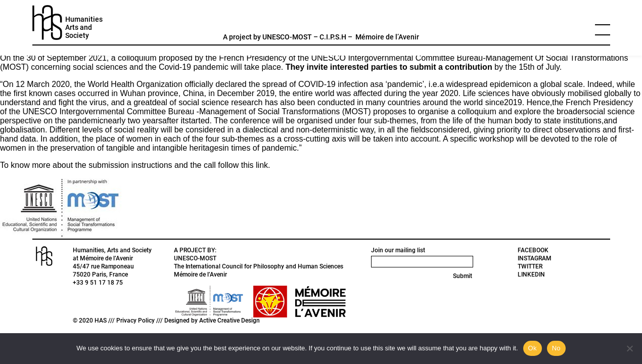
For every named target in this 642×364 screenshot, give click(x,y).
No (556, 348)
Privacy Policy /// (140, 321)
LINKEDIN (531, 275)
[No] (629, 348)
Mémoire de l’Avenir (387, 37)
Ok (533, 348)
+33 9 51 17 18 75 (98, 283)
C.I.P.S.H (333, 37)
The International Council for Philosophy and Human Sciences (259, 266)
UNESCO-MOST (287, 37)
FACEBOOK (533, 250)
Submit (463, 276)
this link (255, 165)
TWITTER (530, 266)
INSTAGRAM (535, 258)
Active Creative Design (230, 321)
